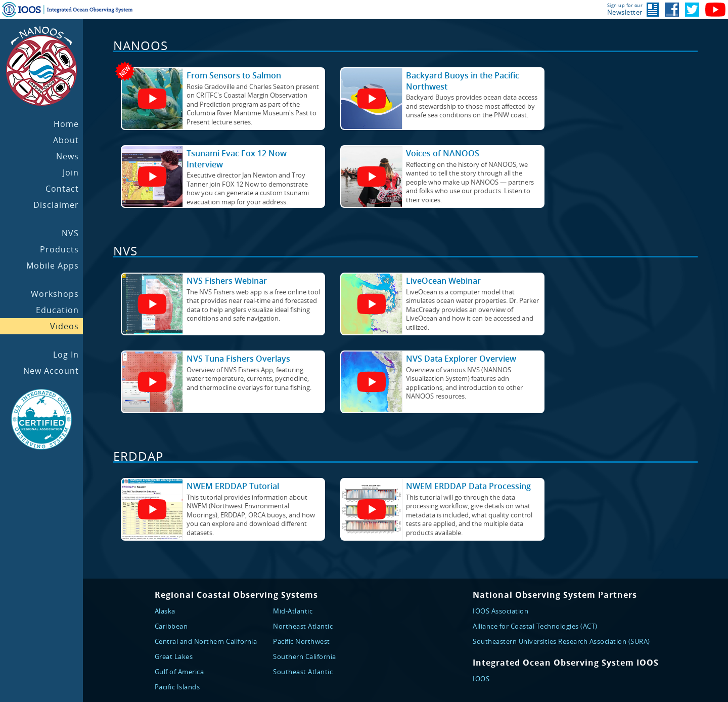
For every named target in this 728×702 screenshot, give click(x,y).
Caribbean (171, 626)
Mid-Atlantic (293, 611)
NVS (70, 233)
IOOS (481, 679)
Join (71, 172)
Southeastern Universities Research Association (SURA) (561, 641)
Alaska (165, 611)
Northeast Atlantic (303, 626)
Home (66, 124)
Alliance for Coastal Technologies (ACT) (535, 626)
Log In (66, 355)
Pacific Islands (177, 687)
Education (57, 310)
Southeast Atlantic (303, 672)
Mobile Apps (53, 266)
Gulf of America (179, 672)
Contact (62, 189)
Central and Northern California (206, 641)
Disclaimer (56, 205)
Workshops (55, 294)
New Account (51, 371)
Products (59, 249)
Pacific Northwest (302, 641)
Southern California (305, 656)
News (67, 156)
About (66, 140)
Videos (64, 326)
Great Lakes (174, 656)
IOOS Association (500, 611)
